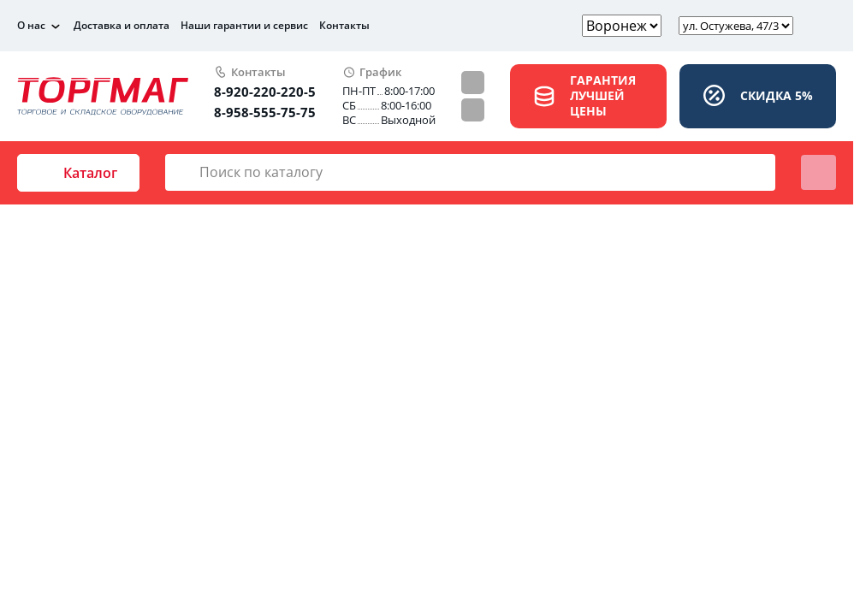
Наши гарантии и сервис (244, 25)
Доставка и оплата (122, 25)
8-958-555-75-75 (265, 112)
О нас (31, 26)
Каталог (78, 173)
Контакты (344, 25)
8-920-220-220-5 (265, 92)
